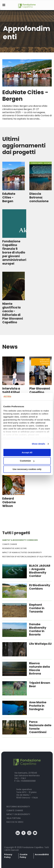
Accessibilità (42, 855)
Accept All (27, 452)
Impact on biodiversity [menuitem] (18, 814)
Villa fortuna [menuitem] (14, 818)
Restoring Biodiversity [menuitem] (18, 807)
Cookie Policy (24, 856)
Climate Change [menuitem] (15, 811)
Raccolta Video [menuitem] (15, 822)
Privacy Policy (8, 856)
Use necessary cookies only (27, 469)
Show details (39, 444)
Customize (27, 461)
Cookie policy (15, 438)
